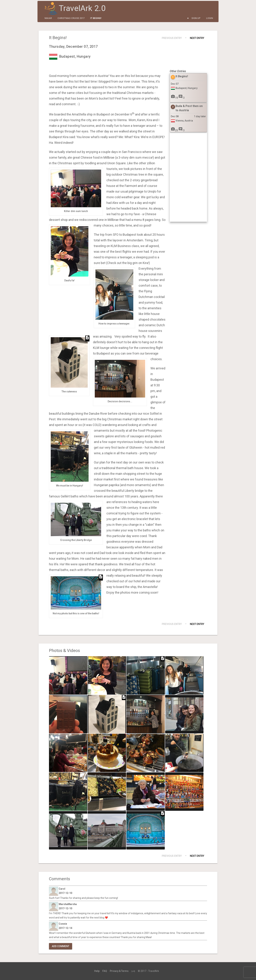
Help (97, 971)
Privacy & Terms (119, 971)
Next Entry (197, 38)
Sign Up (196, 18)
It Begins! (96, 18)
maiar (48, 18)
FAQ (105, 971)
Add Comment (61, 946)
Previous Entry (172, 38)
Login (210, 18)
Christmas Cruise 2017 (71, 18)
